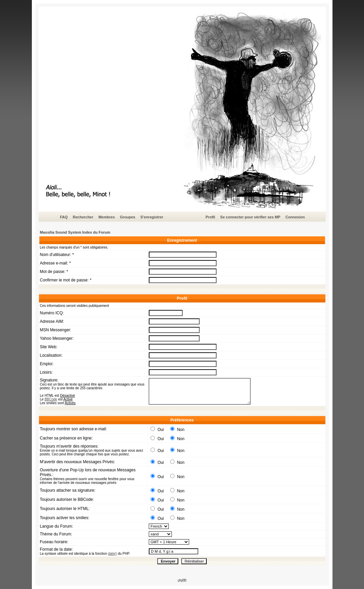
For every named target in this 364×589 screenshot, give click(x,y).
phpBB (182, 580)
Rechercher (83, 217)
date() (113, 554)
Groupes (128, 217)
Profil (210, 217)
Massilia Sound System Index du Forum (75, 232)
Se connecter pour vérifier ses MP (250, 217)
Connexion (295, 217)
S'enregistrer (152, 217)
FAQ (64, 217)
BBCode (51, 399)
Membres (106, 217)
